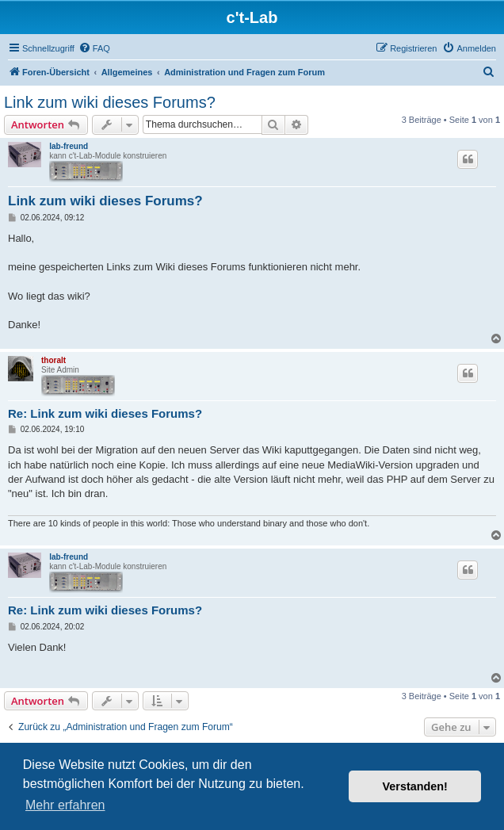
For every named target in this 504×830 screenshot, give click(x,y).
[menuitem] (94, 48)
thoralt (53, 360)
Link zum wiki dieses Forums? (110, 102)
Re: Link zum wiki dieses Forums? (105, 413)
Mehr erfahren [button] (65, 805)
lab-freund (69, 146)
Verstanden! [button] (415, 786)
